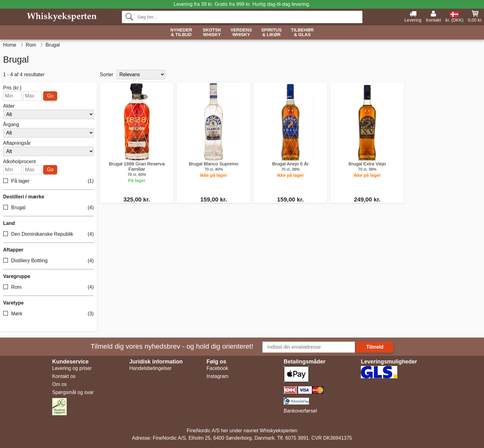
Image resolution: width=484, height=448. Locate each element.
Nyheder (181, 33)
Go (50, 96)
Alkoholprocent (19, 162)
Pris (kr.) (12, 88)
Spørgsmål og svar (73, 392)
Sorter (107, 75)
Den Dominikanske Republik (48, 234)
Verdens (241, 33)
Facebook (217, 368)
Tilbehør (302, 33)
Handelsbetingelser (150, 368)
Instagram (217, 376)
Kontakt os (64, 376)
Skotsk (212, 33)
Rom (48, 287)
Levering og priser (72, 368)
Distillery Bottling (48, 261)
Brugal (48, 208)
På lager (48, 181)
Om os (59, 384)
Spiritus (271, 33)
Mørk (48, 314)
